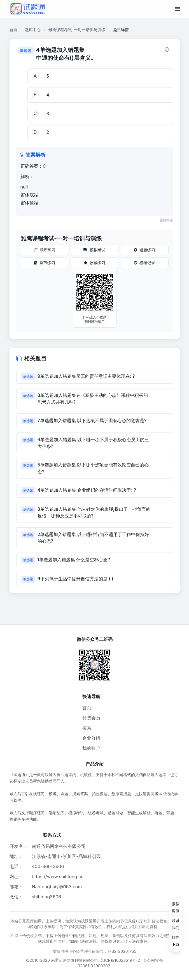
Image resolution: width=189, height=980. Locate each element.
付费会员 (91, 718)
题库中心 (33, 30)
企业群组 (91, 738)
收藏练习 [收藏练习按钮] (95, 263)
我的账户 (91, 748)
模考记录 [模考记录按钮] (144, 263)
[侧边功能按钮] (176, 924)
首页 (13, 30)
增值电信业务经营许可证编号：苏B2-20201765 (95, 951)
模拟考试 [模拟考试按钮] (94, 250)
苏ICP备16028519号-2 (120, 960)
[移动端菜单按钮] (177, 9)
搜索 (87, 728)
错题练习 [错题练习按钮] (144, 250)
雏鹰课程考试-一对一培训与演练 (77, 30)
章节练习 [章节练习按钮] (44, 263)
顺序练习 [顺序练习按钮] (45, 250)
